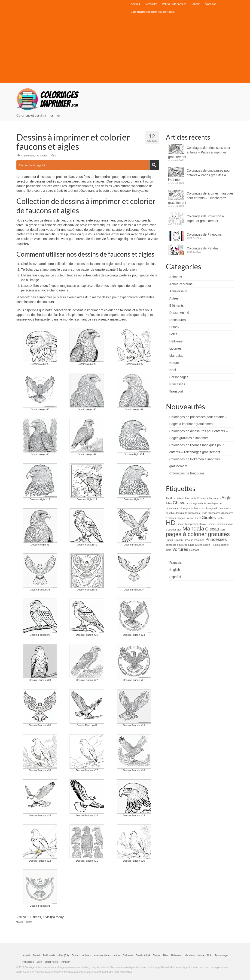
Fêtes (173, 334)
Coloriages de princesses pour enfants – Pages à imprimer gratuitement (199, 152)
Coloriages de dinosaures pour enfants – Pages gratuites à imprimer (200, 175)
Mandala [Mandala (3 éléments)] (193, 529)
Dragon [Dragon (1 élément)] (181, 518)
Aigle (21, 922)
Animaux (42, 156)
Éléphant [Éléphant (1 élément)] (194, 550)
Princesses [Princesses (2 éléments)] (216, 539)
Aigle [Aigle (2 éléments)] (226, 498)
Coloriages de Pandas (203, 248)
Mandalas (176, 356)
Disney (174, 327)
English (175, 570)
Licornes (175, 348)
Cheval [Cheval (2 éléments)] (180, 503)
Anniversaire (178, 291)
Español (175, 577)
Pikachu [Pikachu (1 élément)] (178, 540)
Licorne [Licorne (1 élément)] (211, 524)
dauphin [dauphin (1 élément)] (170, 513)
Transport (176, 391)
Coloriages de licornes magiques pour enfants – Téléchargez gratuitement (201, 198)
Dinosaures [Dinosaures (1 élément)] (214, 513)
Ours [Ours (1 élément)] (223, 530)
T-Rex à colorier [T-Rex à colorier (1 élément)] (220, 545)
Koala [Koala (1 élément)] (203, 524)
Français (176, 563)
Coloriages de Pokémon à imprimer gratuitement (205, 219)
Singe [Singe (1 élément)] (191, 545)
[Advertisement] (125, 50)
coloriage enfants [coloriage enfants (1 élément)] (197, 503)
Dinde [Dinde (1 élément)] (204, 513)
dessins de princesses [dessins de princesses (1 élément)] (187, 513)
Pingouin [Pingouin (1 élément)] (188, 540)
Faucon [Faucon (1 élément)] (190, 518)
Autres (174, 298)
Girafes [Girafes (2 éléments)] (209, 517)
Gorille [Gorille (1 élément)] (220, 518)
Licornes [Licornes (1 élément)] (220, 524)
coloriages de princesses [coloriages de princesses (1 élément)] (217, 508)
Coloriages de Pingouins (204, 234)
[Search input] (83, 165)
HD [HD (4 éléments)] (171, 523)
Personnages (179, 377)
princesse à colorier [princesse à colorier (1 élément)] (177, 545)
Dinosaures (178, 320)
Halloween (177, 341)
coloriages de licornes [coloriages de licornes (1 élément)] (191, 508)
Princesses (177, 384)
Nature (174, 363)
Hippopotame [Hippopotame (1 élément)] (191, 524)
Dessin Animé (179, 313)
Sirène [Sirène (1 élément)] (199, 545)
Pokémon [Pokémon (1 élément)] (199, 540)
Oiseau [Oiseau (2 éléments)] (212, 529)
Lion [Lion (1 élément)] (179, 530)
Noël (173, 370)
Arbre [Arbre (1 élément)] (169, 503)
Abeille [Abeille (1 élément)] (170, 498)
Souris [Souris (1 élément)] (207, 545)
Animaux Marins (181, 284)
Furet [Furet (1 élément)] (198, 518)
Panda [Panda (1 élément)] (169, 540)
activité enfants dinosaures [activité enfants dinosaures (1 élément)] (206, 498)
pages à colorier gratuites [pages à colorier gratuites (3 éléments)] (198, 534)
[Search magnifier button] (154, 165)
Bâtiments (177, 306)
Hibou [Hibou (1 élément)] (180, 524)
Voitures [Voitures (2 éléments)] (180, 549)
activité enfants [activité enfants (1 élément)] (182, 498)
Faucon (29, 922)
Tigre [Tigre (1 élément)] (169, 550)
